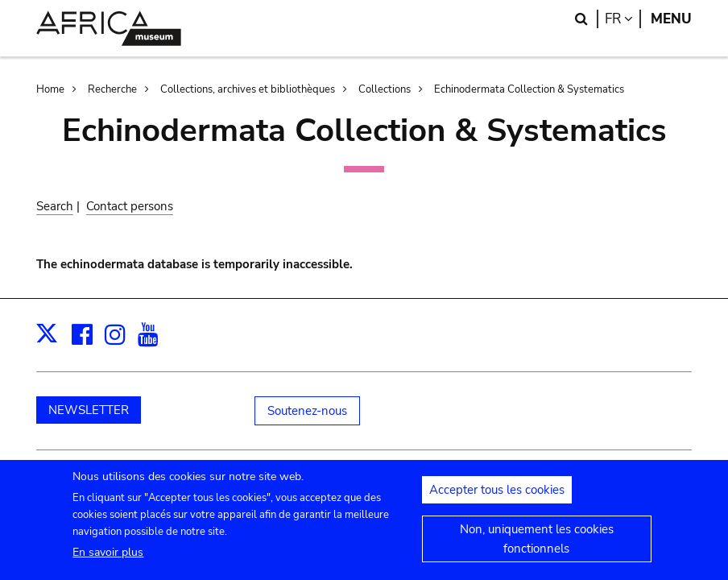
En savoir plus (108, 561)
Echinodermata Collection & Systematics (529, 89)
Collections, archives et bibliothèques (248, 89)
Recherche (112, 89)
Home (50, 89)
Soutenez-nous (307, 411)
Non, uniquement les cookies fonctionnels (537, 547)
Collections (385, 89)
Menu (671, 19)
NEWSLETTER (89, 410)
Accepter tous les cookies (497, 498)
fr (623, 19)
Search (55, 206)
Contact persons (130, 206)
